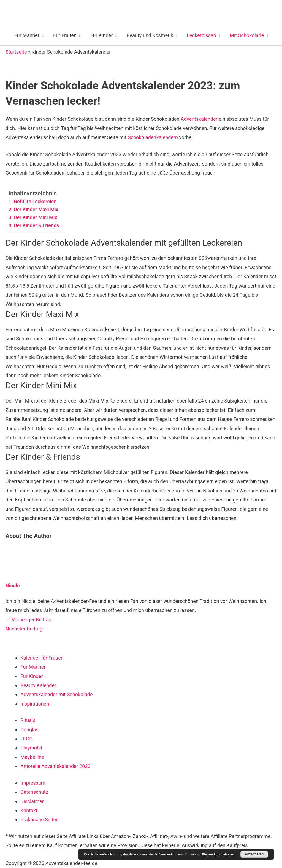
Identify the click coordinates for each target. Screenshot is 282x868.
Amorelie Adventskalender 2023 (55, 766)
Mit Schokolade (247, 35)
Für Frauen (65, 35)
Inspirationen (35, 704)
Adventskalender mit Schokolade (56, 694)
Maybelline (32, 757)
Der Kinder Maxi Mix (36, 209)
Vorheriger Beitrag (29, 620)
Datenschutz (34, 792)
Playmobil (31, 748)
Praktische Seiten (40, 819)
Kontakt (29, 810)
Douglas (29, 730)
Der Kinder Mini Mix (36, 217)
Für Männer (27, 35)
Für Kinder (102, 35)
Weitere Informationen (218, 854)
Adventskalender (199, 119)
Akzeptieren (254, 854)
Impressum (33, 783)
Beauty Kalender (38, 685)
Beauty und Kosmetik (150, 35)
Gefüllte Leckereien (35, 201)
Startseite (16, 52)
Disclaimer (32, 801)
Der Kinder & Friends (36, 225)
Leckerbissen (202, 35)
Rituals (28, 720)
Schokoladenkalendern (153, 137)
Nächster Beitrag (27, 629)
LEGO (27, 739)
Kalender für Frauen (42, 658)
